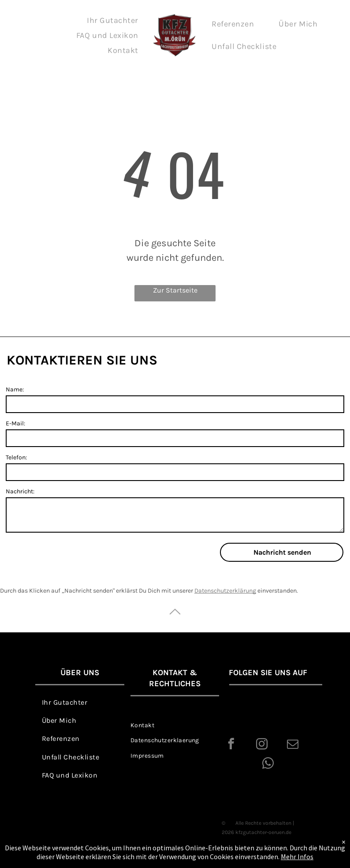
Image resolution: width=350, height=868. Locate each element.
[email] (293, 745)
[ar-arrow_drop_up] (175, 622)
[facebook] (231, 745)
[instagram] (262, 745)
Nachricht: (20, 491)
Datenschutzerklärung (225, 591)
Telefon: (16, 457)
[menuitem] (113, 20)
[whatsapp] (268, 765)
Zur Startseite (175, 290)
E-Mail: (15, 423)
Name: (15, 389)
